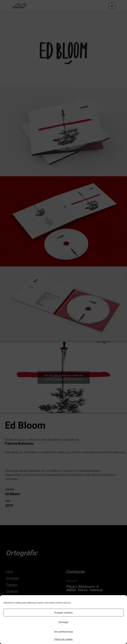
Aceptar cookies (64, 613)
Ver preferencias (63, 632)
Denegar (63, 622)
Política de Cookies (63, 639)
